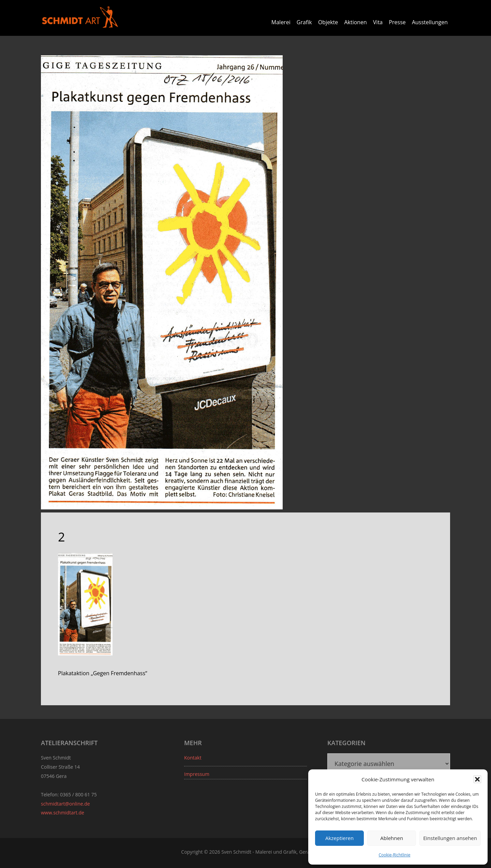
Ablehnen (392, 838)
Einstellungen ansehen (450, 838)
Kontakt (193, 758)
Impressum (197, 774)
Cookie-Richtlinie (395, 855)
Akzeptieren (339, 838)
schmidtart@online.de (65, 804)
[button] (477, 779)
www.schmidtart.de (63, 813)
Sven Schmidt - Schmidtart (80, 17)
